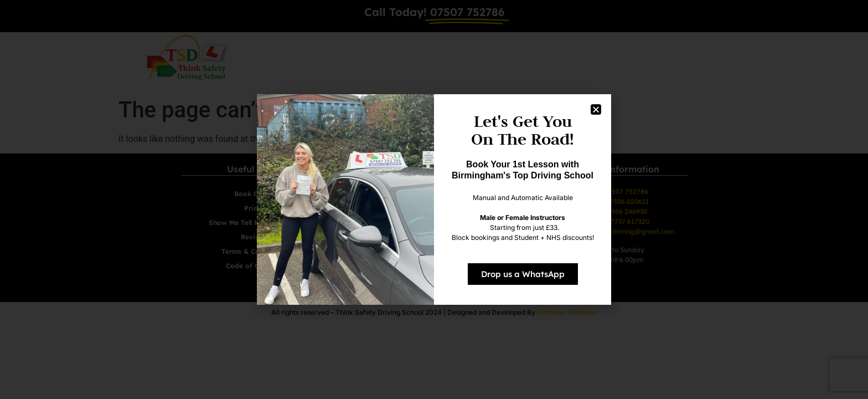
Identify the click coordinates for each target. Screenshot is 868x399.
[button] (596, 109)
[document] (434, 199)
